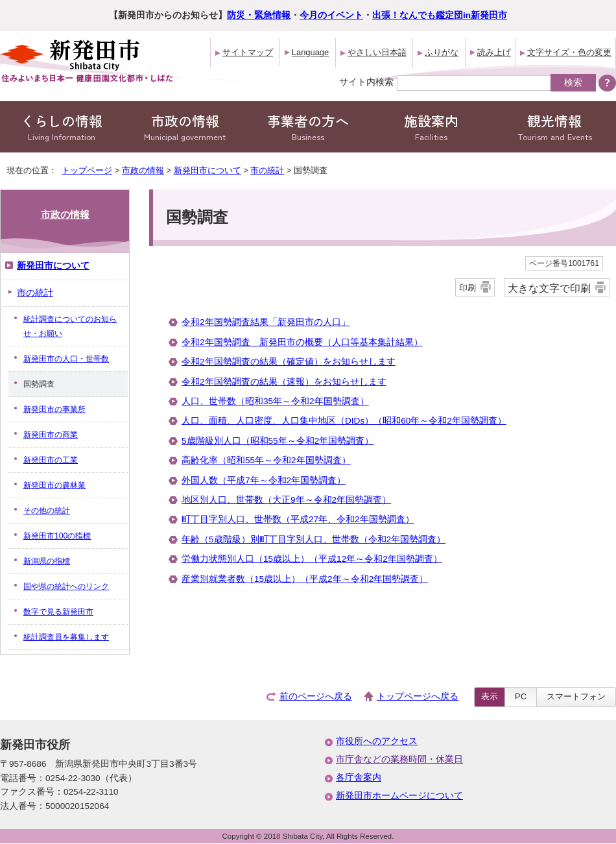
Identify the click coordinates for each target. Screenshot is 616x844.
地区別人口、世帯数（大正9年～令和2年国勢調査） (286, 500)
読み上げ (494, 52)
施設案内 (431, 127)
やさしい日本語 (377, 52)
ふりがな (442, 52)
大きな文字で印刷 (549, 288)
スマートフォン (576, 696)
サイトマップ (248, 52)
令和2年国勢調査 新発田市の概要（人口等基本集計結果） (302, 342)
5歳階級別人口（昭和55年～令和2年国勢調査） (278, 441)
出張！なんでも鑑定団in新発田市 (440, 15)
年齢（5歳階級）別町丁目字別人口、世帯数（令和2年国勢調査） (314, 539)
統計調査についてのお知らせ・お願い (70, 326)
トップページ (87, 170)
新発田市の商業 (51, 435)
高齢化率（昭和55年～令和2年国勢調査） (266, 460)
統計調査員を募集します (66, 637)
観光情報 (554, 127)
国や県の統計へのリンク (66, 586)
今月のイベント (331, 15)
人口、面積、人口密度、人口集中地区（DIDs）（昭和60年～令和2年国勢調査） (344, 421)
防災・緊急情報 (259, 15)
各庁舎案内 (359, 778)
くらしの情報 (62, 127)
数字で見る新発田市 (58, 612)
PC (521, 696)
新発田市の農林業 (54, 485)
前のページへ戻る (316, 696)
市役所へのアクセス (377, 741)
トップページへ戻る (418, 696)
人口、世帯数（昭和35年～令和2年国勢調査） (275, 401)
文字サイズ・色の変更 (569, 52)
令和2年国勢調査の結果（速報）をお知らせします (284, 382)
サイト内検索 (366, 82)
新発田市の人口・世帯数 (66, 359)
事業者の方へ (308, 127)
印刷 (468, 288)
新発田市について (207, 170)
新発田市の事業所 (54, 409)
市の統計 (267, 170)
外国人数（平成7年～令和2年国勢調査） (264, 480)
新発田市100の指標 (57, 536)
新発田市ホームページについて (399, 796)
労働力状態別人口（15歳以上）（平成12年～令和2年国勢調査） (312, 559)
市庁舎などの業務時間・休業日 (399, 759)
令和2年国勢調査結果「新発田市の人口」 (266, 322)
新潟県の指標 (47, 561)
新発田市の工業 (51, 460)
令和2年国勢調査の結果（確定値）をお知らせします (289, 362)
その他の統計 (47, 511)
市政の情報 (185, 127)
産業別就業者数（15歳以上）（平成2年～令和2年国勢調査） (305, 579)
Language (310, 52)
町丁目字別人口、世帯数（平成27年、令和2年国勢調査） (298, 519)
